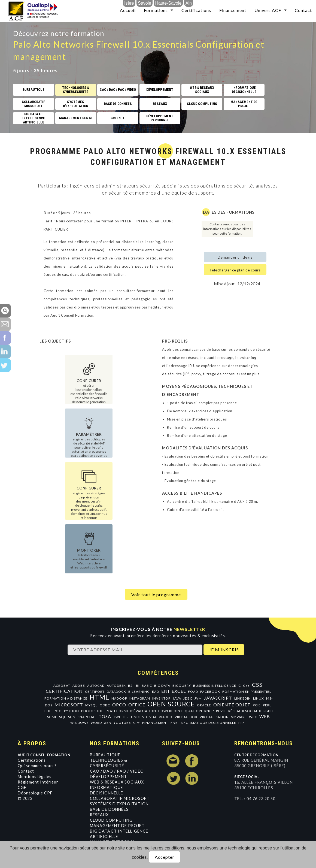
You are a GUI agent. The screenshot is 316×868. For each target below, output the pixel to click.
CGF (22, 787)
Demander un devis (235, 257)
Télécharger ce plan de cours (235, 270)
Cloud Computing (111, 820)
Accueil (128, 10)
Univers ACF (268, 10)
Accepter (165, 857)
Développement (108, 777)
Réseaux (99, 815)
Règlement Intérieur (38, 782)
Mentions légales (35, 777)
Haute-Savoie (168, 3)
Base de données (109, 809)
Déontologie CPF (35, 793)
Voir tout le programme (156, 595)
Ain (189, 3)
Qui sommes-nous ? (37, 766)
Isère (129, 3)
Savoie (145, 3)
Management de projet (117, 826)
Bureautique (105, 755)
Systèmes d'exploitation (119, 804)
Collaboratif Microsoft (120, 798)
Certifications (196, 10)
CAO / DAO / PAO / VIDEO (117, 771)
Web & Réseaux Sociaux (117, 782)
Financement (233, 10)
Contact (303, 10)
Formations (156, 10)
